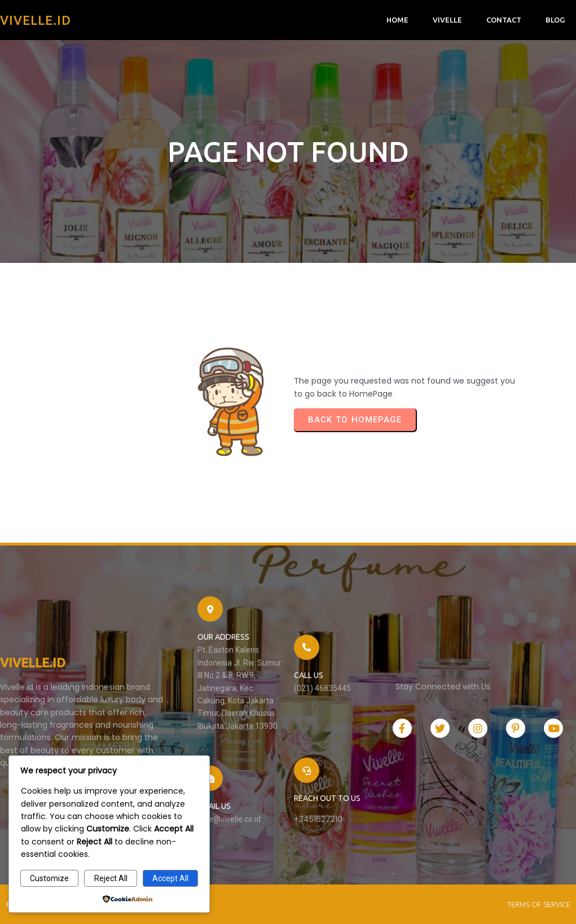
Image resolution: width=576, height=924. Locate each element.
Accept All (170, 878)
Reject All (111, 878)
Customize (49, 878)
